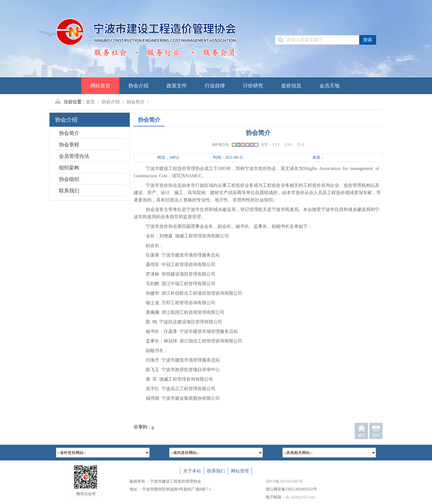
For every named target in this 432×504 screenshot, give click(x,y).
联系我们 (69, 191)
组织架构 (69, 168)
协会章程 (69, 145)
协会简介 (136, 102)
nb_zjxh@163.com (300, 497)
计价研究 (253, 86)
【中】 (288, 145)
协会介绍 (138, 86)
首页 (90, 102)
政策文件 (177, 86)
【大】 (276, 145)
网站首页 (100, 86)
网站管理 (240, 471)
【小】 (301, 145)
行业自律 (215, 86)
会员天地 (329, 86)
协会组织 (69, 179)
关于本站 (192, 471)
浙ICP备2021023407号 (285, 481)
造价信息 (291, 86)
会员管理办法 (74, 156)
